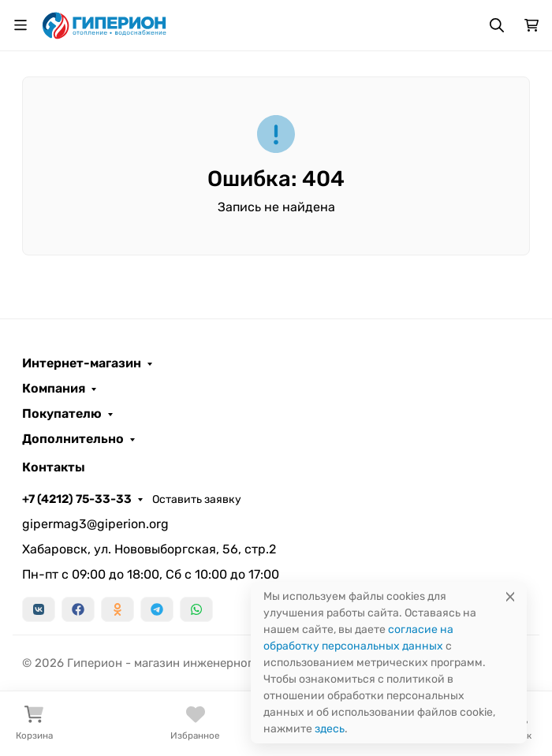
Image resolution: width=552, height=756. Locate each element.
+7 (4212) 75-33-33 (77, 499)
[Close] (510, 596)
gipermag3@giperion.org (95, 524)
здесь (330, 729)
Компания (54, 389)
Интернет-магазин (82, 363)
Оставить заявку (197, 499)
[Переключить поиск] (497, 25)
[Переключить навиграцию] (21, 25)
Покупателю (62, 414)
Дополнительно (73, 439)
